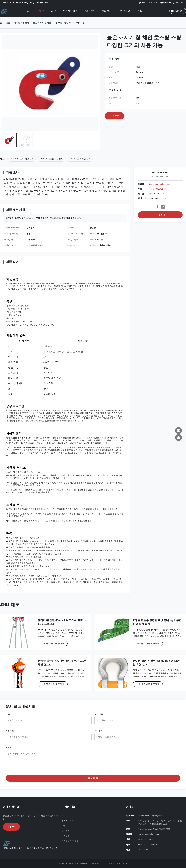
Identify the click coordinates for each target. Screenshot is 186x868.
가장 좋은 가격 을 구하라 (53, 643)
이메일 (98, 731)
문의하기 (66, 831)
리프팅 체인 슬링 (22, 22)
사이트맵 (66, 836)
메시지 (9, 747)
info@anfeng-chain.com (173, 3)
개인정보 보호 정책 (70, 841)
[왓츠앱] (179, 438)
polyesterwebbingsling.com (150, 815)
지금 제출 (93, 778)
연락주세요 (124, 11)
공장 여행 (89, 11)
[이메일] (179, 431)
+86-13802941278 (157, 189)
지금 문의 (160, 215)
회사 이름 (99, 714)
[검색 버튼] (164, 11)
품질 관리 (106, 11)
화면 (54, 11)
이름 (8, 714)
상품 (8, 22)
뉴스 (139, 11)
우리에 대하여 (70, 11)
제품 (39, 11)
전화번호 (10, 731)
